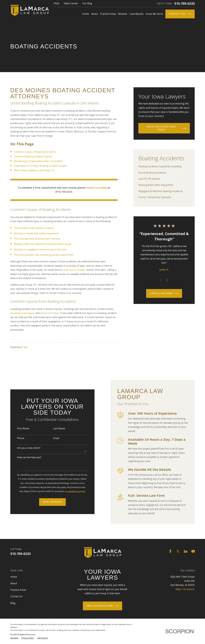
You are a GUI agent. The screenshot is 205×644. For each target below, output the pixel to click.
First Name (20, 428)
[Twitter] (178, 551)
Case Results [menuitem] (136, 14)
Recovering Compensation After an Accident (38, 161)
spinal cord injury (50, 313)
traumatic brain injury (22, 313)
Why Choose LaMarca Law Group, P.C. (34, 170)
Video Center (71, 3)
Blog (13, 603)
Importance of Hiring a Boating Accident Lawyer (40, 166)
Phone (17, 438)
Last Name (56, 428)
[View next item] (167, 280)
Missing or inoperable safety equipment (36, 233)
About (14, 583)
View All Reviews (164, 294)
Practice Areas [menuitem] (108, 14)
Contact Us (180, 14)
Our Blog (87, 3)
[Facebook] (170, 551)
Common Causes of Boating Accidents (35, 152)
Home (14, 577)
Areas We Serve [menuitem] (154, 14)
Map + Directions (185, 589)
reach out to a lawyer (74, 270)
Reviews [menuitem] (123, 14)
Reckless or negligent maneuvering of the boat (40, 249)
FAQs (57, 3)
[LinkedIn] (186, 551)
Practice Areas (18, 590)
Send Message (49, 502)
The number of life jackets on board (34, 228)
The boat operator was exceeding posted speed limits (44, 255)
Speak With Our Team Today (167, 128)
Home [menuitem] (86, 14)
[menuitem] (164, 167)
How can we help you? (26, 457)
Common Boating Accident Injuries (33, 157)
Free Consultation (102, 606)
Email (53, 438)
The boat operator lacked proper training (37, 239)
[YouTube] (193, 551)
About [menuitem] (95, 14)
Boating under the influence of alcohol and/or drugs (43, 244)
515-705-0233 (185, 4)
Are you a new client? (25, 448)
